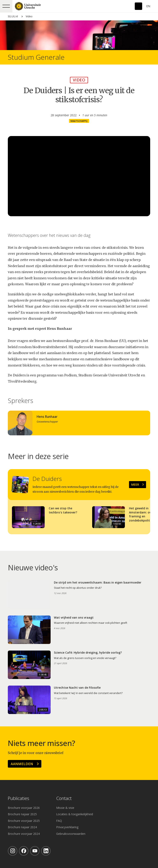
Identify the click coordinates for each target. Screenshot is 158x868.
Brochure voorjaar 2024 (24, 834)
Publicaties (19, 798)
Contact (64, 798)
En (148, 6)
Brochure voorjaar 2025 (24, 821)
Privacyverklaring (67, 827)
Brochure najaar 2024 (22, 827)
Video (29, 16)
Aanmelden (22, 764)
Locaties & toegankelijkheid (75, 814)
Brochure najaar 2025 (22, 814)
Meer (135, 485)
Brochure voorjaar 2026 (24, 808)
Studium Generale (36, 57)
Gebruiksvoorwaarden (71, 834)
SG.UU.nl (13, 16)
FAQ (59, 821)
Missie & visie (65, 808)
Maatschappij (79, 121)
